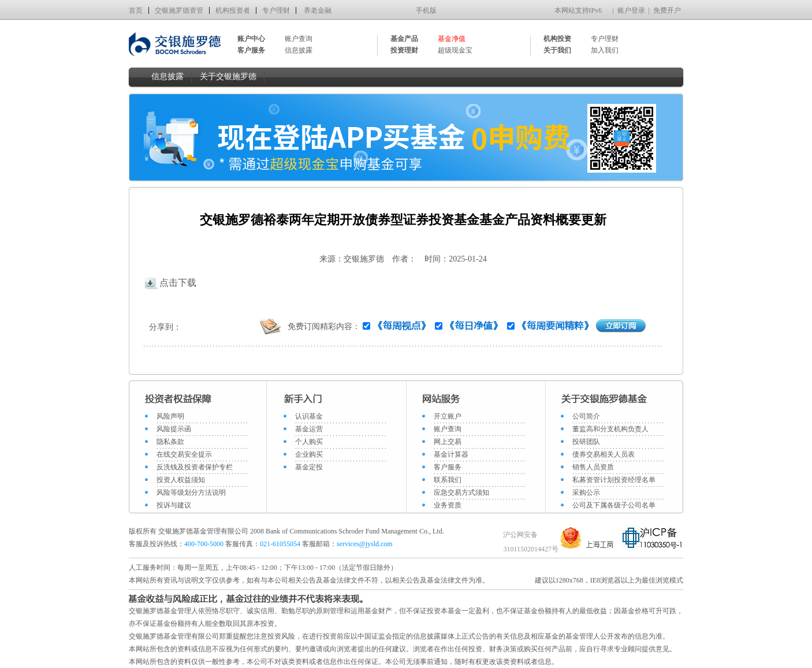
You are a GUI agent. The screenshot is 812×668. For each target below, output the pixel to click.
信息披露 (299, 50)
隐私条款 (170, 442)
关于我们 (557, 50)
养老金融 (318, 10)
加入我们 (605, 50)
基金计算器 (451, 454)
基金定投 (309, 467)
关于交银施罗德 (228, 76)
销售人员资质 (593, 467)
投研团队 (586, 442)
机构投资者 (233, 10)
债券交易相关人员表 (604, 454)
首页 (136, 10)
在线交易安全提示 (184, 454)
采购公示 (586, 492)
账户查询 (299, 39)
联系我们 (448, 480)
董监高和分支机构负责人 (610, 429)
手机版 (426, 10)
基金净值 (452, 39)
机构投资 (557, 39)
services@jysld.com (366, 544)
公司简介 (586, 416)
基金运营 (309, 429)
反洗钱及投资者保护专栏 (195, 467)
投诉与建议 (174, 505)
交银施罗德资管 (179, 10)
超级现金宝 (455, 50)
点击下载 (170, 283)
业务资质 (448, 505)
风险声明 (170, 416)
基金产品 (404, 39)
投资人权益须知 (181, 480)
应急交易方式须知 (461, 492)
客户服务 (448, 467)
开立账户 (448, 416)
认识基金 (309, 416)
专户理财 (276, 10)
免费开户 (667, 10)
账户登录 (631, 10)
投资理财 (404, 50)
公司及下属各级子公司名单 (614, 505)
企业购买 (309, 454)
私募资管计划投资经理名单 (614, 480)
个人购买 (309, 442)
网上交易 (448, 442)
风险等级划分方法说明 (191, 492)
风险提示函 (174, 429)
